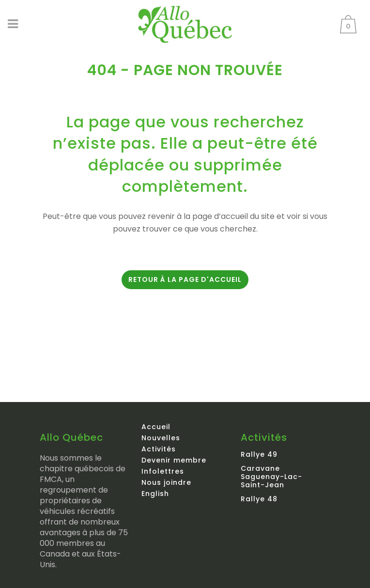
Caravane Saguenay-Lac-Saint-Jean (271, 477)
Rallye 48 (259, 499)
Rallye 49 (259, 454)
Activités (159, 449)
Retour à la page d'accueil (185, 279)
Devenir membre (174, 460)
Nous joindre (166, 482)
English (155, 494)
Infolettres (163, 471)
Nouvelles (161, 438)
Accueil (156, 427)
